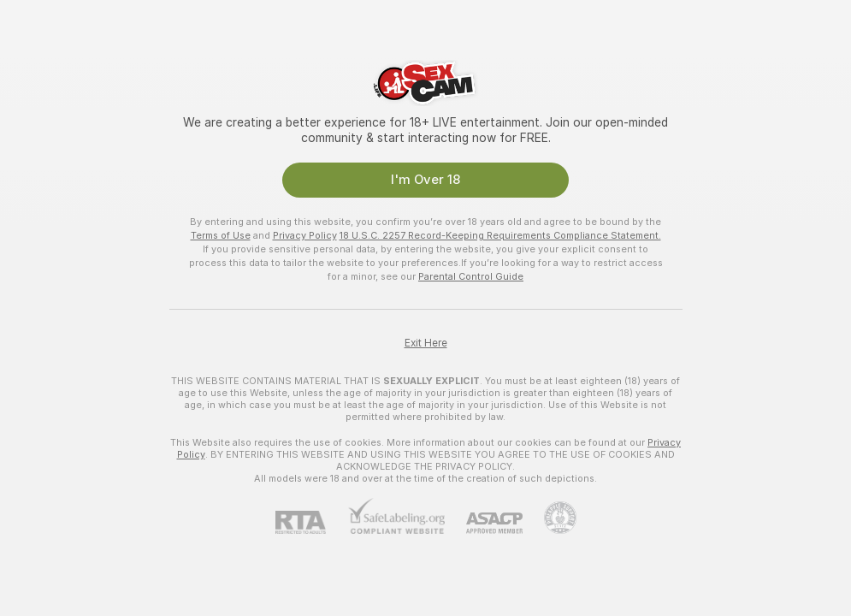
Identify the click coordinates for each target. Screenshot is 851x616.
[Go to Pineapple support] (550, 518)
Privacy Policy (305, 235)
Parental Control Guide (471, 276)
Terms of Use (221, 235)
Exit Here (426, 343)
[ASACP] (484, 523)
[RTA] (311, 522)
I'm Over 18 (425, 180)
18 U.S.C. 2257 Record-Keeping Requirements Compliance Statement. (500, 235)
